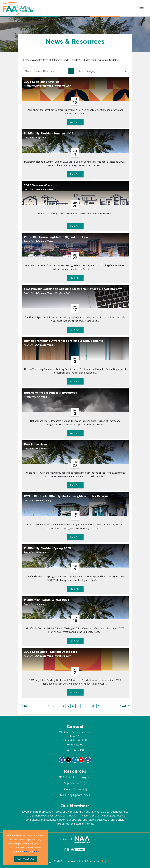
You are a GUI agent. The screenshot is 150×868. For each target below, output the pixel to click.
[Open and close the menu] (91, 8)
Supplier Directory (75, 783)
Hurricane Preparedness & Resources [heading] (50, 393)
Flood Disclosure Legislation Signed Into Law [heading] (56, 237)
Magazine (41, 138)
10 (93, 706)
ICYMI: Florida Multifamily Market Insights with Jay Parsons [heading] (66, 496)
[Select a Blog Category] (102, 71)
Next (125, 705)
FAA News (41, 397)
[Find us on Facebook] (62, 760)
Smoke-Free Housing (75, 789)
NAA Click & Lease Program (75, 777)
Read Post (75, 122)
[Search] (71, 71)
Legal (105, 861)
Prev (24, 706)
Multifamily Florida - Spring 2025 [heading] (47, 548)
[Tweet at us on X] (68, 760)
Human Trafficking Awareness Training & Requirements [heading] (63, 341)
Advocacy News (44, 86)
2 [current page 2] (53, 706)
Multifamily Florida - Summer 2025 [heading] (49, 133)
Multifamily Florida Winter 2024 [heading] (47, 600)
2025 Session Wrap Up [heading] (40, 185)
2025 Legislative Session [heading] (41, 82)
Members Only (63, 86)
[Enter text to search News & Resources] (46, 71)
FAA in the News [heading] (36, 444)
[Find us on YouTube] (81, 760)
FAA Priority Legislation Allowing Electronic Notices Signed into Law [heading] (73, 289)
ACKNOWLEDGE (26, 859)
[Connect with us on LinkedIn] (75, 760)
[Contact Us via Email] (88, 760)
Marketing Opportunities (75, 795)
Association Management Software (75, 851)
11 (99, 706)
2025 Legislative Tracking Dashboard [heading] (51, 652)
